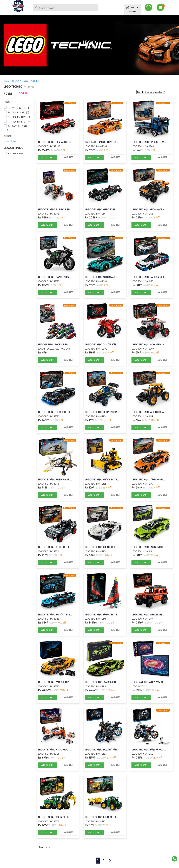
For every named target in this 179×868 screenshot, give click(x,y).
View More (10, 141)
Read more (44, 847)
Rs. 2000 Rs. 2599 (18, 126)
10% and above (16, 154)
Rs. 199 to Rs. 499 (17, 108)
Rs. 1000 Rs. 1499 (17, 117)
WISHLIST (69, 157)
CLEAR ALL (23, 93)
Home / (8, 81)
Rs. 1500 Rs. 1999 (17, 122)
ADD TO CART (47, 157)
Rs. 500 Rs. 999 (16, 112)
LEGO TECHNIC (30, 81)
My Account (132, 9)
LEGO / (17, 81)
